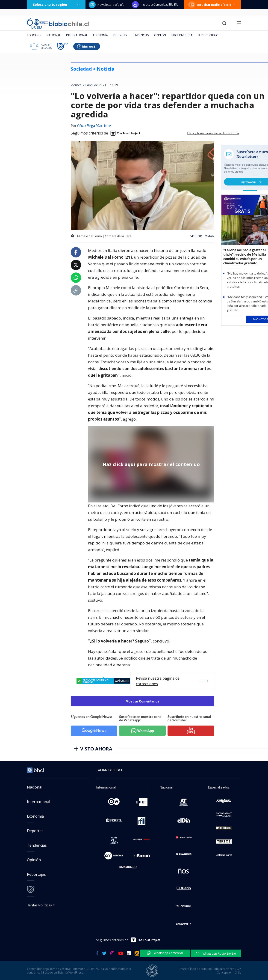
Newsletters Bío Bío (107, 5)
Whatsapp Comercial (165, 953)
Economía (100, 35)
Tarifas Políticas (40, 905)
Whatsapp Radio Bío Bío (216, 953)
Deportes (120, 35)
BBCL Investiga (182, 35)
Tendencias (140, 35)
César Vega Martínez (94, 126)
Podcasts (34, 35)
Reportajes (36, 874)
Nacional (54, 35)
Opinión (160, 35)
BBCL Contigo (208, 35)
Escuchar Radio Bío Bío (212, 5)
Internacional (77, 35)
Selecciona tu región (56, 4)
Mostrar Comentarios (143, 701)
